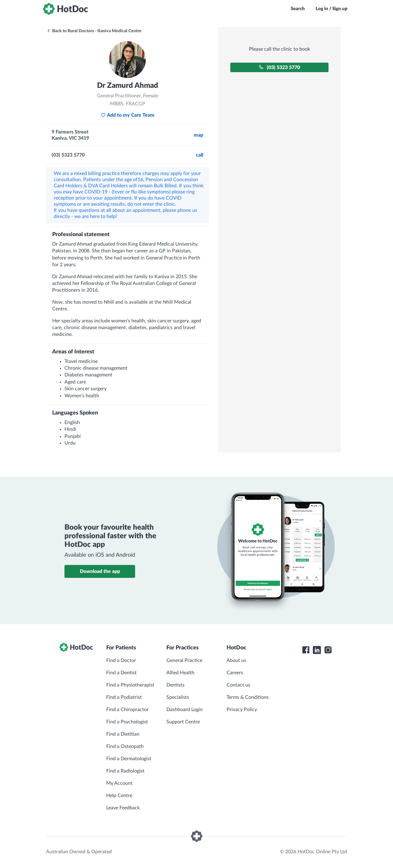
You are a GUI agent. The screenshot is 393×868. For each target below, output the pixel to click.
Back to (94, 31)
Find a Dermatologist (129, 759)
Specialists (178, 697)
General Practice (184, 660)
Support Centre (183, 722)
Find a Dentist (121, 673)
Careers (235, 673)
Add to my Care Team (128, 115)
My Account (119, 783)
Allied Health (180, 673)
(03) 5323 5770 (279, 67)
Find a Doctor (121, 660)
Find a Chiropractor (127, 710)
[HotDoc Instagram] (328, 650)
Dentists (175, 685)
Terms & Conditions (248, 697)
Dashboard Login (185, 710)
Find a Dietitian (123, 734)
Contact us (238, 685)
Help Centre (119, 796)
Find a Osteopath (125, 746)
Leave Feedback (123, 808)
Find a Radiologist (125, 771)
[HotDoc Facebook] (306, 650)
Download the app (100, 571)
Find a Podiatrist (124, 697)
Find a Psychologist (127, 722)
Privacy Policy (242, 710)
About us (236, 660)
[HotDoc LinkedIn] (317, 650)
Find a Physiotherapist (130, 685)
